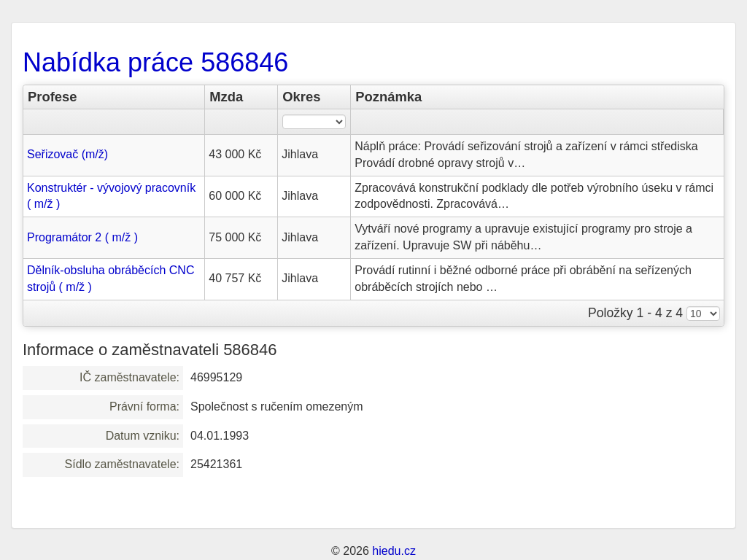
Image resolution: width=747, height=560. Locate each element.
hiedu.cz (394, 551)
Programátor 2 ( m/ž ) (82, 237)
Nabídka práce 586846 (155, 62)
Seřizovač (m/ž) (67, 154)
